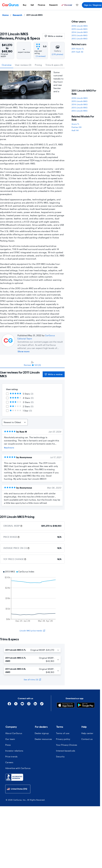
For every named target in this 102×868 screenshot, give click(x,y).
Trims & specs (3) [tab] (54, 65)
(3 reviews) (41, 56)
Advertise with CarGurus (18, 768)
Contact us (87, 739)
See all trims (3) (32, 680)
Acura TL (75, 124)
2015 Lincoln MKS (79, 29)
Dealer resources (43, 739)
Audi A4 (75, 130)
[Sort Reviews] (15, 422)
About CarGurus (14, 733)
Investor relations (14, 751)
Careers (9, 762)
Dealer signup (42, 733)
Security (60, 756)
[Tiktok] (42, 705)
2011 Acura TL (78, 49)
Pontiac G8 (76, 127)
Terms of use (63, 733)
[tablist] (32, 65)
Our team (10, 739)
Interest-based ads (66, 751)
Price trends (11, 756)
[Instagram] (29, 705)
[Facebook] (9, 705)
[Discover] (67, 5)
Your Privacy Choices (67, 745)
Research (17, 15)
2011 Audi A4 (77, 52)
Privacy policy (63, 739)
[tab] (32, 363)
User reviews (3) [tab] (23, 65)
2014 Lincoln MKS (80, 32)
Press (8, 745)
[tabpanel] (32, 439)
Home (5, 15)
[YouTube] (22, 705)
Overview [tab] (7, 65)
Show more (24, 351)
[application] (32, 597)
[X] (16, 705)
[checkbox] (7, 394)
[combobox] (18, 789)
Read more (9, 448)
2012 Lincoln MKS (79, 39)
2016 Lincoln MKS (80, 26)
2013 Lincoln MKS (79, 35)
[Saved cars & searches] (77, 5)
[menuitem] (25, 5)
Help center (87, 733)
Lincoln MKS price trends (32, 631)
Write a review (54, 36)
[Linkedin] (35, 705)
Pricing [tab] (38, 65)
